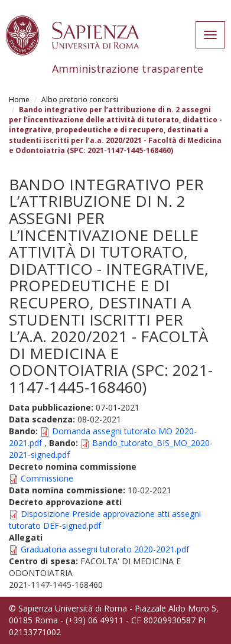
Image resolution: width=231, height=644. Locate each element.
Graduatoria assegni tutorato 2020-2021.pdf (105, 549)
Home (19, 100)
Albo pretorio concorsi (80, 100)
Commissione (47, 478)
